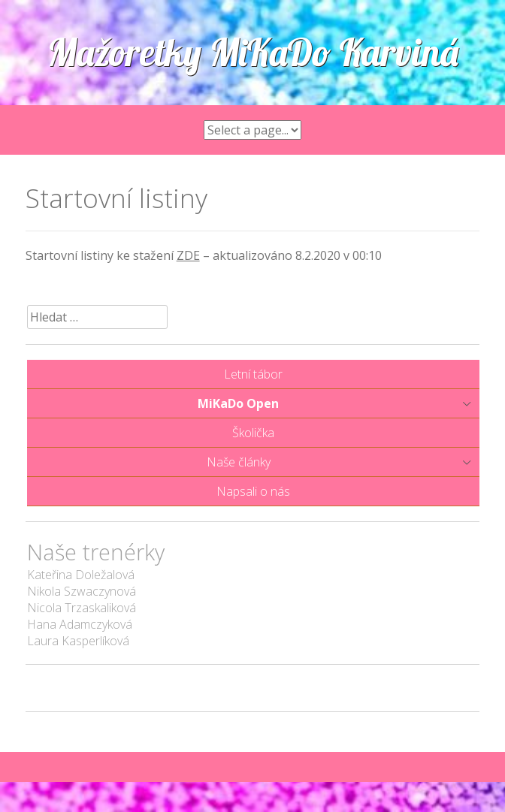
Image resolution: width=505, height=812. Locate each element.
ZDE (188, 255)
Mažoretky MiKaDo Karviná (253, 52)
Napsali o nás (253, 491)
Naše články (239, 462)
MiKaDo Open (238, 403)
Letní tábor (253, 374)
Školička (253, 433)
